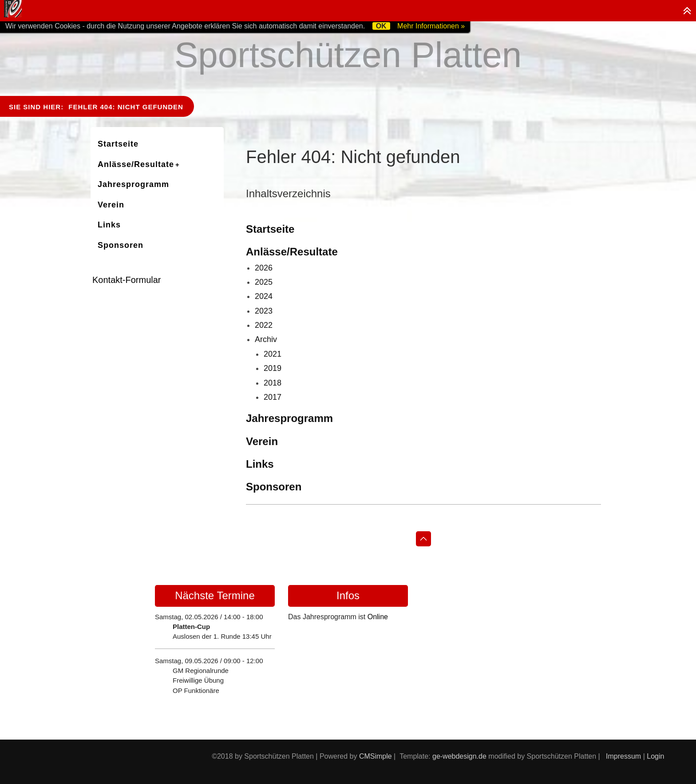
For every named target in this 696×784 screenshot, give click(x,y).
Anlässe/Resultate (292, 252)
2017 (273, 397)
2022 (264, 325)
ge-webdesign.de (459, 756)
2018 (273, 383)
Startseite (270, 229)
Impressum (623, 756)
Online (378, 617)
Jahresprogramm (289, 418)
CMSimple (376, 756)
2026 (264, 268)
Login (655, 756)
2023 (264, 311)
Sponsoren (274, 487)
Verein (262, 441)
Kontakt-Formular (127, 280)
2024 (264, 296)
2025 (264, 282)
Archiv (266, 339)
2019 (273, 368)
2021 (273, 354)
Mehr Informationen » (431, 26)
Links (260, 464)
